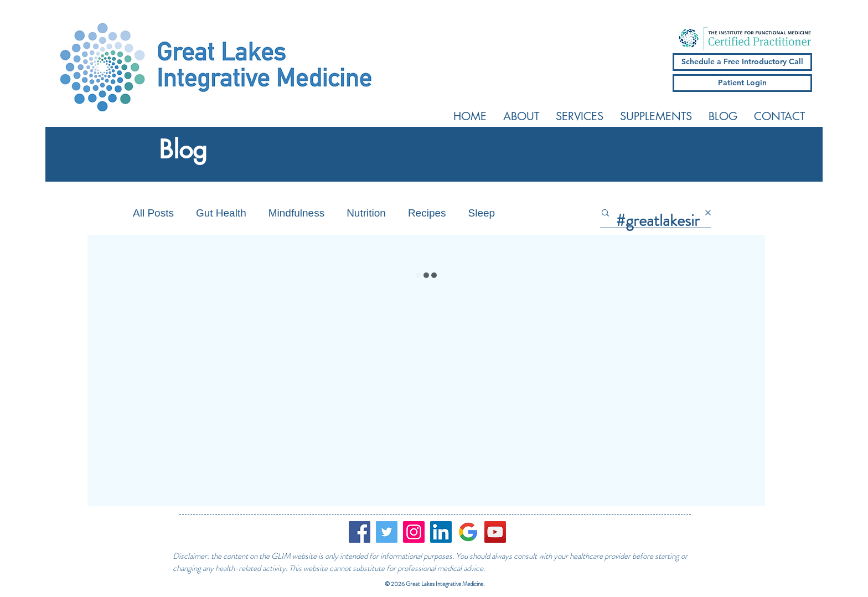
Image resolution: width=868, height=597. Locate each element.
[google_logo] (468, 532)
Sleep (482, 213)
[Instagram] (414, 532)
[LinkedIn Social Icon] (441, 532)
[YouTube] (495, 532)
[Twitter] (387, 532)
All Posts (153, 213)
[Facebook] (360, 532)
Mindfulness (296, 213)
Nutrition (366, 213)
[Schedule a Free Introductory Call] (742, 62)
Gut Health (221, 213)
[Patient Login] (742, 83)
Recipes (427, 213)
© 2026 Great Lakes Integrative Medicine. (435, 584)
